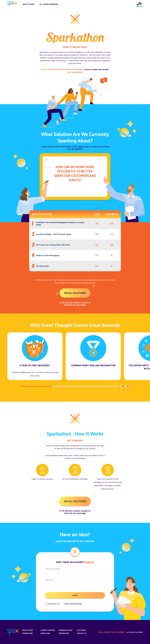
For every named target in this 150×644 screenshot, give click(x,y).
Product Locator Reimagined (48, 255)
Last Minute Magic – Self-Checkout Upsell (53, 234)
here (84, 305)
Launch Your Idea (48, 630)
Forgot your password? (73, 604)
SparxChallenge (65, 630)
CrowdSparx (64, 633)
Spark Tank (45, 633)
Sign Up (90, 562)
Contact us (82, 633)
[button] (122, 386)
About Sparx (28, 630)
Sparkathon (27, 633)
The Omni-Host (42, 266)
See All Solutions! (75, 293)
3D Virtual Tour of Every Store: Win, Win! (53, 245)
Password (49, 580)
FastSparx (81, 630)
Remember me (54, 604)
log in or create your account (97, 69)
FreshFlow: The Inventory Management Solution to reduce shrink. (60, 224)
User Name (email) (53, 569)
